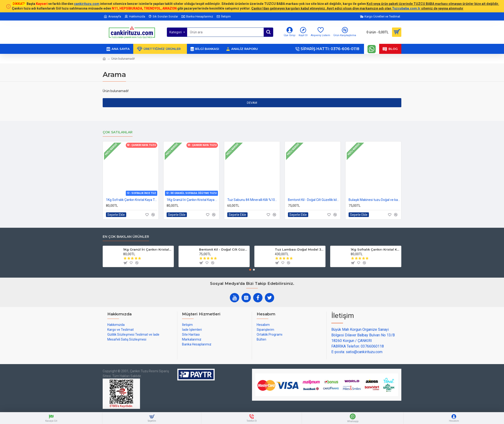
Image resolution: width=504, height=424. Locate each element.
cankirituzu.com (87, 4)
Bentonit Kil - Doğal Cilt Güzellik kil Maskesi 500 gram (314, 200)
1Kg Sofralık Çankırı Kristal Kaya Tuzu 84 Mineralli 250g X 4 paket (132, 200)
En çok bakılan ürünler (126, 237)
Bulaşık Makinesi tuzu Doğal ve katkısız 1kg (374, 200)
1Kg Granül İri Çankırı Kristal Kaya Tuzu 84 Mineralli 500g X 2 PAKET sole (192, 200)
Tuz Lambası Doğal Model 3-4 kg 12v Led (299, 249)
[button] (250, 270)
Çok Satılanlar (118, 132)
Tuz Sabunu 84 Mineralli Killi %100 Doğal (253, 200)
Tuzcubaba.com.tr (406, 8)
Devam (252, 103)
